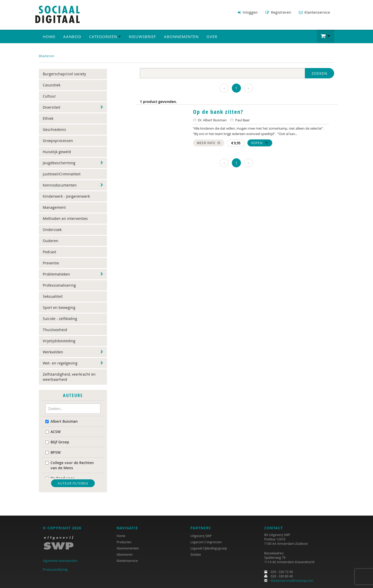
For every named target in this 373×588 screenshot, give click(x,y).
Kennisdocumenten (60, 185)
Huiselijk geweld (57, 152)
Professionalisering (59, 285)
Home (49, 36)
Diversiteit (52, 107)
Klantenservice (314, 12)
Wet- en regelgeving (60, 363)
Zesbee (196, 554)
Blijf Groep (57, 442)
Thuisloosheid (55, 330)
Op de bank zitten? (218, 112)
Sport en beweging (59, 307)
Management (54, 207)
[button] (325, 36)
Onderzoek (52, 230)
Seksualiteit (53, 296)
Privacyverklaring (55, 569)
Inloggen (248, 12)
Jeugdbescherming (59, 163)
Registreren (278, 12)
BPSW (53, 452)
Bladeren (47, 56)
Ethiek (48, 118)
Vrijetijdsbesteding (59, 341)
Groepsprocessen (58, 141)
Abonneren (125, 554)
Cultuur (49, 96)
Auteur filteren (73, 483)
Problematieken (56, 274)
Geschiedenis (54, 129)
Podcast (49, 252)
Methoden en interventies (65, 218)
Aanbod (72, 36)
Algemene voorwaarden (60, 561)
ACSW (53, 432)
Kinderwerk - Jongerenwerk (66, 196)
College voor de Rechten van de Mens (70, 465)
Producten (124, 542)
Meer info (209, 143)
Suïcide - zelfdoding (60, 319)
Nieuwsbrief (142, 36)
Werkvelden (53, 352)
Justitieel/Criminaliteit (62, 174)
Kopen (260, 143)
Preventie (51, 263)
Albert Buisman (62, 421)
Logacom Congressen (206, 542)
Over (212, 36)
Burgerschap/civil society (64, 74)
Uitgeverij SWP (201, 536)
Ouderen (51, 241)
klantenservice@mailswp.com (292, 580)
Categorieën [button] (105, 36)
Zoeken (320, 73)
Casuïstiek (52, 85)
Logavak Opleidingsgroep (209, 548)
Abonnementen (181, 36)
